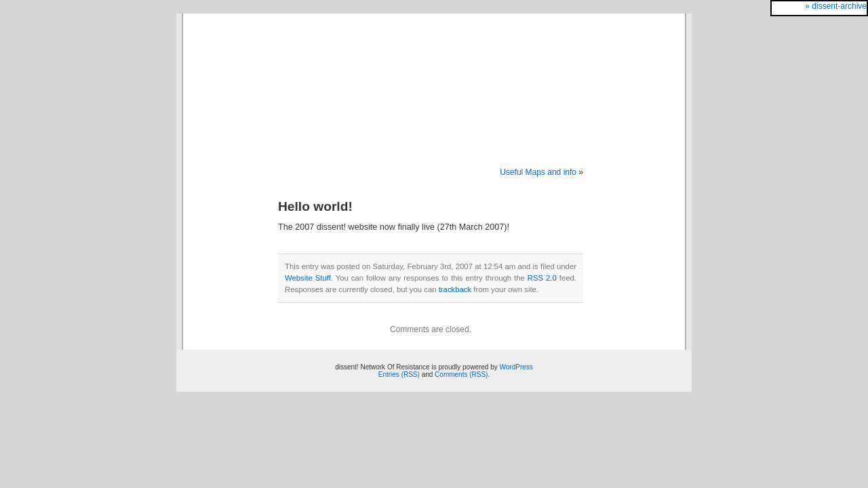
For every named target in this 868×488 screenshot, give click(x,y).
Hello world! (315, 206)
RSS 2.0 (542, 278)
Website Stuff (308, 278)
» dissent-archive (836, 6)
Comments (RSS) (461, 374)
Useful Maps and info (538, 172)
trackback (455, 289)
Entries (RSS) (399, 374)
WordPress (516, 367)
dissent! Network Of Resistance (434, 76)
